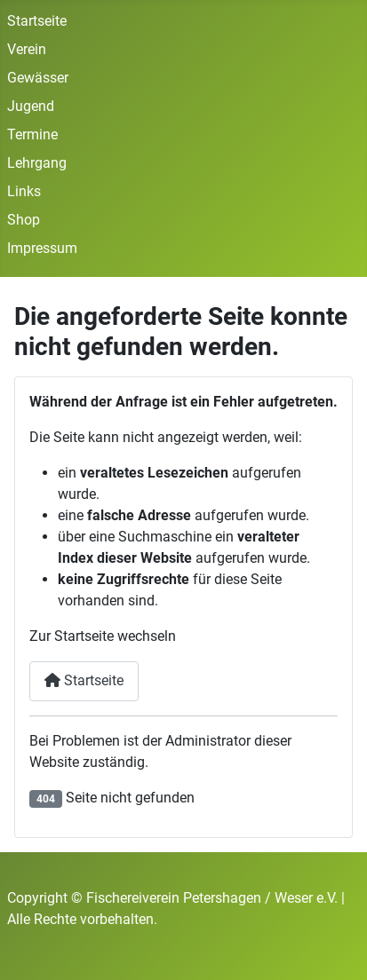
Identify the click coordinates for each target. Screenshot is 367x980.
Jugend (31, 106)
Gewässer (38, 78)
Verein (27, 49)
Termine (32, 134)
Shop (24, 220)
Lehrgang (37, 163)
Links (24, 191)
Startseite (37, 21)
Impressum (42, 248)
